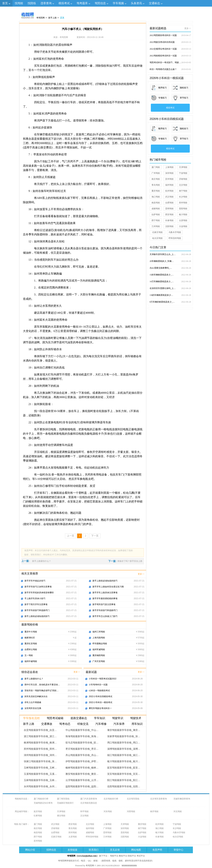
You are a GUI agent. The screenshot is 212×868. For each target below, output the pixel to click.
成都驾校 (156, 209)
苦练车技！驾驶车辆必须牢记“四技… (42, 691)
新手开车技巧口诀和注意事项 (38, 587)
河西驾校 (131, 811)
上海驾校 (169, 167)
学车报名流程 (31, 718)
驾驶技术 (136, 718)
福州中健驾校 (31, 661)
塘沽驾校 (61, 816)
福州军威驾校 (99, 649)
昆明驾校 (169, 209)
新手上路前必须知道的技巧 (37, 616)
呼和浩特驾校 (175, 238)
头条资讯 (136, 3)
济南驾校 (183, 179)
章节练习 (184, 98)
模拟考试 (64, 3)
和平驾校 (84, 811)
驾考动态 (65, 724)
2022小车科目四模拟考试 (101, 696)
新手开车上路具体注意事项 (105, 593)
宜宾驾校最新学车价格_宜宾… (124, 774)
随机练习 (184, 88)
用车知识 (137, 724)
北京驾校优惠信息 (89, 803)
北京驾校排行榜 (111, 799)
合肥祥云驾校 (31, 649)
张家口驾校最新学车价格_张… (40, 761)
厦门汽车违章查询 (89, 799)
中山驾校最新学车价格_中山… (82, 730)
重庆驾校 (156, 191)
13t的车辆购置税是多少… (170, 295)
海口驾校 (156, 197)
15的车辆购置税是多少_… (170, 275)
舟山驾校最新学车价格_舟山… (82, 755)
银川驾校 (183, 215)
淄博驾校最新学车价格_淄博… (124, 749)
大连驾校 (183, 226)
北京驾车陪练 (133, 799)
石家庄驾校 (157, 232)
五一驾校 (29, 655)
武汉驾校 (169, 197)
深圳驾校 (169, 173)
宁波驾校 (183, 173)
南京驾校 (156, 179)
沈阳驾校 (169, 226)
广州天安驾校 (99, 661)
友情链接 (72, 850)
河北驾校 (178, 811)
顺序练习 (162, 88)
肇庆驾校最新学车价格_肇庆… (124, 730)
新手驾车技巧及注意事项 (104, 604)
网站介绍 (30, 850)
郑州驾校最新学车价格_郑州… (40, 749)
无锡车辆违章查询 (182, 799)
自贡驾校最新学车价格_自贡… (40, 730)
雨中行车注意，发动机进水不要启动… (42, 685)
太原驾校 (183, 220)
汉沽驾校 (84, 816)
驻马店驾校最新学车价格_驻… (82, 743)
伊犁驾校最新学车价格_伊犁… (82, 761)
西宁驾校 (156, 220)
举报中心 (178, 850)
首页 (5, 3)
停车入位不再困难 (33, 702)
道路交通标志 (79, 718)
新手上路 (52, 18)
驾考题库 (82, 3)
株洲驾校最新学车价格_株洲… (40, 743)
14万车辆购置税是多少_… (170, 282)
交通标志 (154, 3)
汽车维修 (101, 724)
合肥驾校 (169, 203)
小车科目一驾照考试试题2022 (103, 679)
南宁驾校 (183, 191)
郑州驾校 (183, 203)
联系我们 (94, 850)
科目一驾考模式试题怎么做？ (170, 69)
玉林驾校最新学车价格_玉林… (40, 780)
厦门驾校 (156, 167)
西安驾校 (169, 215)
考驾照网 (40, 18)
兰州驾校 (156, 226)
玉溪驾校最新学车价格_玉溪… (40, 774)
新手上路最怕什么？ (42, 561)
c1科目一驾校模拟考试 (99, 691)
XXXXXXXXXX (129, 866)
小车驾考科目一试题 (98, 685)
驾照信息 (100, 3)
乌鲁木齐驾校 (175, 232)
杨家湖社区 (30, 638)
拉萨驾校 (156, 215)
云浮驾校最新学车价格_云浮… (82, 780)
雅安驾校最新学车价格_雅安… (82, 774)
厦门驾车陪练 (63, 799)
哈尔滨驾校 (157, 238)
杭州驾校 (169, 191)
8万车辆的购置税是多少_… (170, 302)
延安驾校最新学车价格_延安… (124, 768)
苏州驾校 (169, 179)
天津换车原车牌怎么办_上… (170, 254)
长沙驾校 (183, 197)
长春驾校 (169, 220)
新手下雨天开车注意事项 (36, 604)
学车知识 (100, 718)
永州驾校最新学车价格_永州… (40, 786)
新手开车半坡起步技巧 (35, 581)
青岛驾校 (156, 185)
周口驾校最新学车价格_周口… (124, 743)
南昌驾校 (156, 203)
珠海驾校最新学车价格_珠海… (82, 736)
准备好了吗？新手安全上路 (130, 561)
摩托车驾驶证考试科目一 (100, 708)
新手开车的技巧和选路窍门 (37, 610)
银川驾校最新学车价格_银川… (124, 761)
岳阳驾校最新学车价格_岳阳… (124, 786)
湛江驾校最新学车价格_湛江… (40, 736)
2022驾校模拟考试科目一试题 (170, 56)
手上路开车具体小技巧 (35, 599)
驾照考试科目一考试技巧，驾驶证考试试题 (170, 62)
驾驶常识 (118, 718)
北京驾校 (183, 185)
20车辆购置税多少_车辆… (170, 261)
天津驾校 (183, 167)
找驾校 (19, 3)
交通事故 (47, 724)
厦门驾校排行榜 (41, 799)
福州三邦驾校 (99, 632)
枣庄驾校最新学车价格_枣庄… (82, 749)
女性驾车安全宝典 (33, 708)
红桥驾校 (38, 816)
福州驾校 (169, 185)
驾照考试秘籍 (55, 718)
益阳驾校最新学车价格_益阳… (82, 786)
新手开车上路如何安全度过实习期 (108, 587)
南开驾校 (154, 811)
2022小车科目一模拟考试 (101, 702)
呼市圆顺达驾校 (100, 644)
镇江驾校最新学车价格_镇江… (124, 755)
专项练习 (162, 98)
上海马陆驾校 (99, 638)
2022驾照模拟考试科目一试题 (170, 35)
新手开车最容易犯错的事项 (105, 599)
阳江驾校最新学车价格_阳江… (124, 780)
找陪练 (32, 3)
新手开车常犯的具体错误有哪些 (39, 593)
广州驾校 (156, 173)
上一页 (71, 536)
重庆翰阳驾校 (99, 655)
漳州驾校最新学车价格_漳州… (40, 755)
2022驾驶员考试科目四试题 (170, 42)
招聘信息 (51, 850)
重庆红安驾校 (31, 644)
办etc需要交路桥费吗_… (170, 268)
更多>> (141, 574)
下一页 (95, 536)
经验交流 (83, 724)
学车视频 (118, 3)
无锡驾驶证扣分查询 (43, 803)
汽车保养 (119, 724)
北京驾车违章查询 (158, 799)
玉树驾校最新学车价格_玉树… (40, 768)
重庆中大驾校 (31, 632)
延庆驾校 (38, 811)
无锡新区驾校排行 (65, 803)
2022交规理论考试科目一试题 (170, 49)
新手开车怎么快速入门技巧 (105, 616)
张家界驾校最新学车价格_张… (124, 736)
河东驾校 (108, 811)
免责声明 (157, 850)
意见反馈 (115, 850)
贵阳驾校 (183, 209)
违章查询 (46, 3)
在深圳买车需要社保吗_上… (170, 288)
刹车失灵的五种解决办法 (36, 696)
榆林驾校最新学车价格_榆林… (82, 768)
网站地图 (136, 850)
